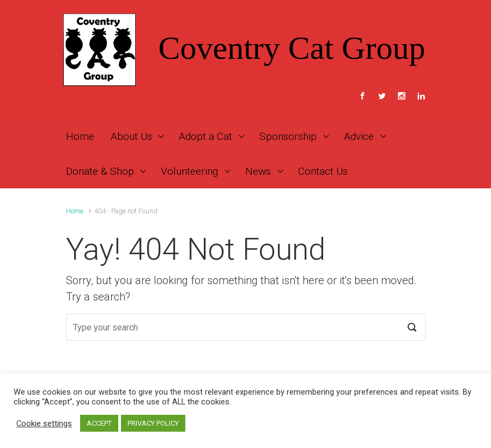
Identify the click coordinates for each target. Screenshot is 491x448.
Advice (359, 136)
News (258, 171)
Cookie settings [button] (44, 424)
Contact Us (323, 171)
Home (80, 136)
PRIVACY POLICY (153, 423)
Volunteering (189, 171)
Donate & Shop (100, 171)
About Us (131, 136)
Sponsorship (288, 136)
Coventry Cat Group (292, 48)
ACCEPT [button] (99, 423)
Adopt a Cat (205, 136)
